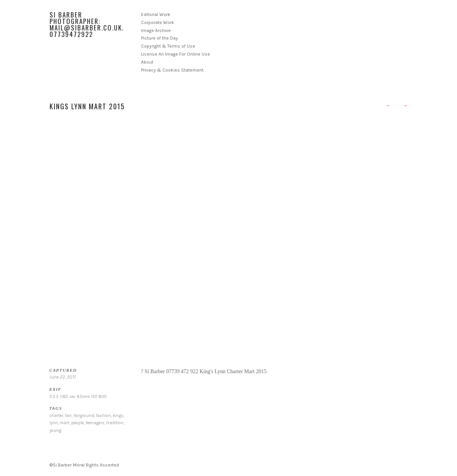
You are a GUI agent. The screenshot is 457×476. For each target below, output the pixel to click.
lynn (54, 423)
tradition (115, 423)
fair (68, 416)
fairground (84, 416)
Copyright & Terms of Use (168, 46)
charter (56, 416)
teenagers (95, 423)
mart (65, 423)
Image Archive (156, 30)
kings (118, 416)
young (55, 430)
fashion (103, 416)
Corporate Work (158, 22)
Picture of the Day (160, 38)
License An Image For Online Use (176, 54)
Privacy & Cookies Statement (172, 70)
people (78, 423)
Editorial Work (156, 14)
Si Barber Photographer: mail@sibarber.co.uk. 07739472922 (87, 24)
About (147, 62)
